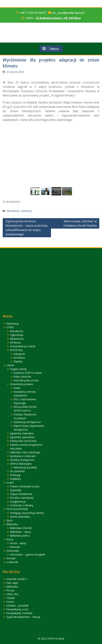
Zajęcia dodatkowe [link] (21, 494)
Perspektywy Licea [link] (17, 609)
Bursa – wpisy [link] (18, 543)
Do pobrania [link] (17, 471)
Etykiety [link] (18, 361)
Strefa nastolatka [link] (20, 517)
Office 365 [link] (12, 594)
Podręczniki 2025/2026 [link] (23, 441)
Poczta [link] (10, 590)
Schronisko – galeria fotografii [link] (27, 554)
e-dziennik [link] (12, 562)
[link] (15, 72)
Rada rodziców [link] (22, 377)
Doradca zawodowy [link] (22, 498)
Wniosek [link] (15, 547)
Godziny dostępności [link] (22, 460)
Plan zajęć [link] (12, 583)
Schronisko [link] (13, 551)
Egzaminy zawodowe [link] (22, 437)
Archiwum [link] (19, 358)
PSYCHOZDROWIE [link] (17, 509)
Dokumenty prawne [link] (22, 384)
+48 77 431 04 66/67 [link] (32, 13)
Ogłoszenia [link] (17, 335)
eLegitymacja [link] (18, 501)
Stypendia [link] (16, 490)
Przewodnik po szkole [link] (23, 346)
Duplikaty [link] (15, 479)
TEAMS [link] (11, 598)
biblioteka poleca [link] (20, 536)
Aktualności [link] (13, 211)
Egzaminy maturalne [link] (22, 433)
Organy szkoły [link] (18, 369)
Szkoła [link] (10, 365)
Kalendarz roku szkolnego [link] (25, 452)
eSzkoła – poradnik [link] (17, 606)
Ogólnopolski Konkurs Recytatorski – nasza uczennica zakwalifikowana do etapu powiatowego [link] (26, 228)
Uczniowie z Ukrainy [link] (22, 505)
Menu (50, 49)
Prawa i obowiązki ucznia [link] (25, 486)
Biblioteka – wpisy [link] (20, 532)
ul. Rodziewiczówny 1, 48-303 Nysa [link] (58, 18)
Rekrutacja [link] (13, 324)
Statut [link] (17, 388)
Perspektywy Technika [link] (19, 613)
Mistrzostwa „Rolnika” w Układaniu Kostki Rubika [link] (80, 223)
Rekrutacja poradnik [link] (25, 467)
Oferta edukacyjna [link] (21, 464)
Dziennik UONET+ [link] (17, 579)
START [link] (10, 327)
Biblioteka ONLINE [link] (21, 528)
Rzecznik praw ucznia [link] (26, 380)
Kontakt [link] (11, 558)
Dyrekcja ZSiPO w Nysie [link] (28, 373)
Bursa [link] (10, 539)
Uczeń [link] (10, 483)
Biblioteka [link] (12, 524)
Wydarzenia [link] (17, 339)
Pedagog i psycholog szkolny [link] (27, 513)
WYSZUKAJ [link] (16, 350)
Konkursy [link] (26, 211)
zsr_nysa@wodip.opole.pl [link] (68, 13)
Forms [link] (10, 602)
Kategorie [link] (19, 354)
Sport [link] (9, 520)
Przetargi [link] (15, 475)
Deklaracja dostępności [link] (27, 422)
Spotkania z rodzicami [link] (23, 456)
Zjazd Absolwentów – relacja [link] (23, 617)
